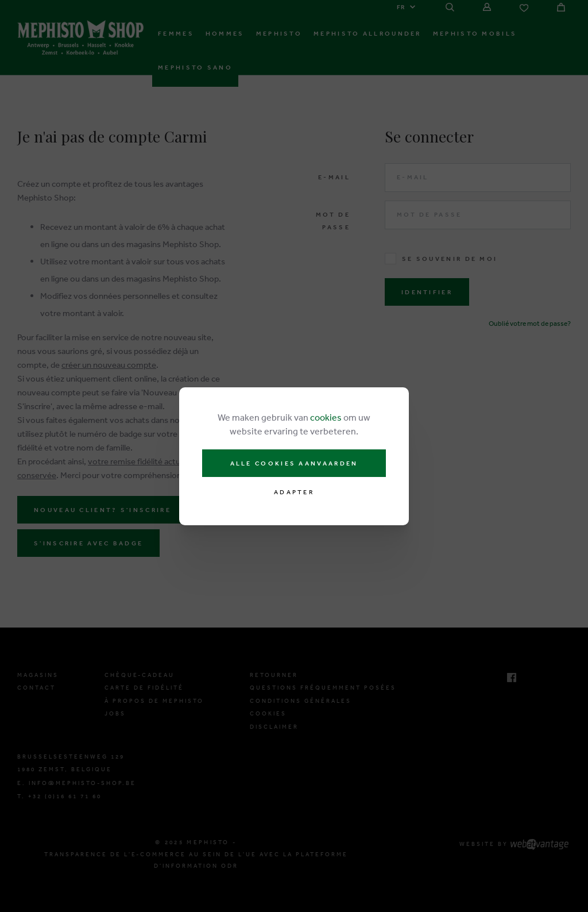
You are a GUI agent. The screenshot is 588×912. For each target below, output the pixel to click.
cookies (326, 417)
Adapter (294, 492)
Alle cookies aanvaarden (294, 463)
